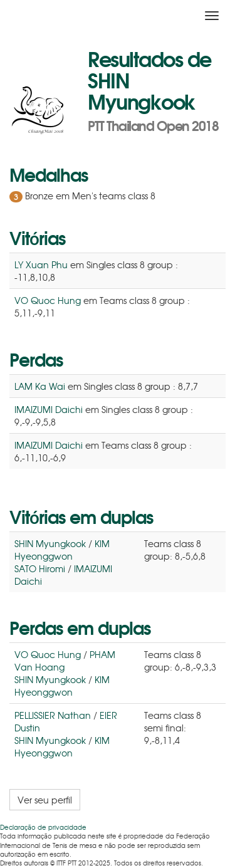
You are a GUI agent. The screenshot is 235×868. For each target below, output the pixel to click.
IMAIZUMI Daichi (49, 409)
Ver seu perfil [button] (45, 800)
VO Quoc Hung (48, 300)
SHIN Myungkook (50, 543)
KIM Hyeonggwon (62, 550)
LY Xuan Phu (41, 264)
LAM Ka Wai (40, 386)
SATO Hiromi (40, 568)
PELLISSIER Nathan (53, 715)
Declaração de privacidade (43, 827)
